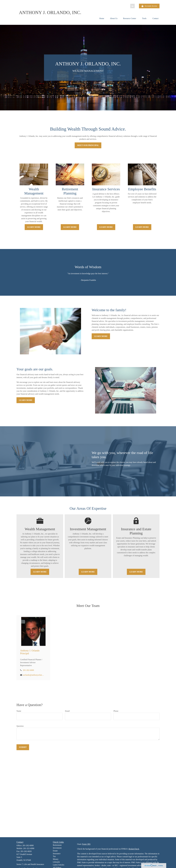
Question (20, 726)
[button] (102, 18)
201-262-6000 (28, 670)
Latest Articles (59, 865)
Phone (116, 711)
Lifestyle (56, 862)
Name (19, 711)
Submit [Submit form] (23, 747)
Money (56, 859)
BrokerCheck (134, 849)
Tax (54, 856)
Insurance (57, 854)
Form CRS (86, 844)
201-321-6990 (29, 848)
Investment (57, 848)
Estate (55, 851)
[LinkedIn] (132, 6)
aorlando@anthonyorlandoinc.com (34, 675)
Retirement (57, 845)
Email (67, 711)
